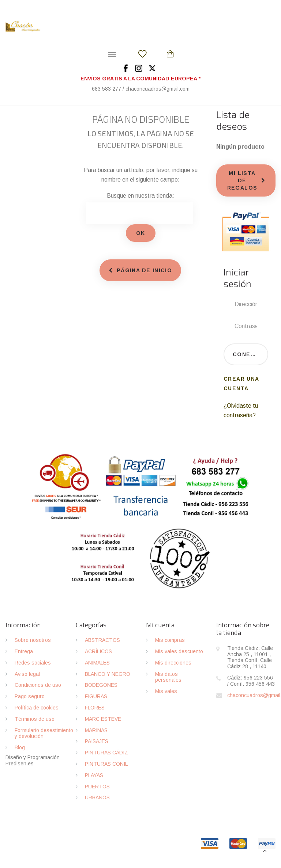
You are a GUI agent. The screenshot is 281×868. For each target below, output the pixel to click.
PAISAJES (97, 741)
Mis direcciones (173, 663)
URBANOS (97, 797)
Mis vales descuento (179, 651)
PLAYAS (94, 775)
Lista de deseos (233, 120)
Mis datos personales (168, 677)
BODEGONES (101, 685)
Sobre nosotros (33, 640)
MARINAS (96, 730)
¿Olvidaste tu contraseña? (241, 410)
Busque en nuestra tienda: (140, 196)
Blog (20, 747)
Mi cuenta (160, 625)
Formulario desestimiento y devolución (44, 733)
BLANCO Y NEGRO (108, 674)
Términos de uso (35, 719)
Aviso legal (27, 674)
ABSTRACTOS (102, 640)
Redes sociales (33, 663)
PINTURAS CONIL (106, 764)
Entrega (24, 651)
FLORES (95, 708)
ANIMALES (97, 663)
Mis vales (166, 691)
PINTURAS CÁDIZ (106, 753)
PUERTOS (97, 787)
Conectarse (250, 354)
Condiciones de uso (38, 685)
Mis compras (170, 640)
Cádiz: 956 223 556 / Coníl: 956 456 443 (251, 681)
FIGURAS (96, 696)
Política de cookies (37, 708)
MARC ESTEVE (103, 719)
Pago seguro (30, 696)
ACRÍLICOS (98, 651)
